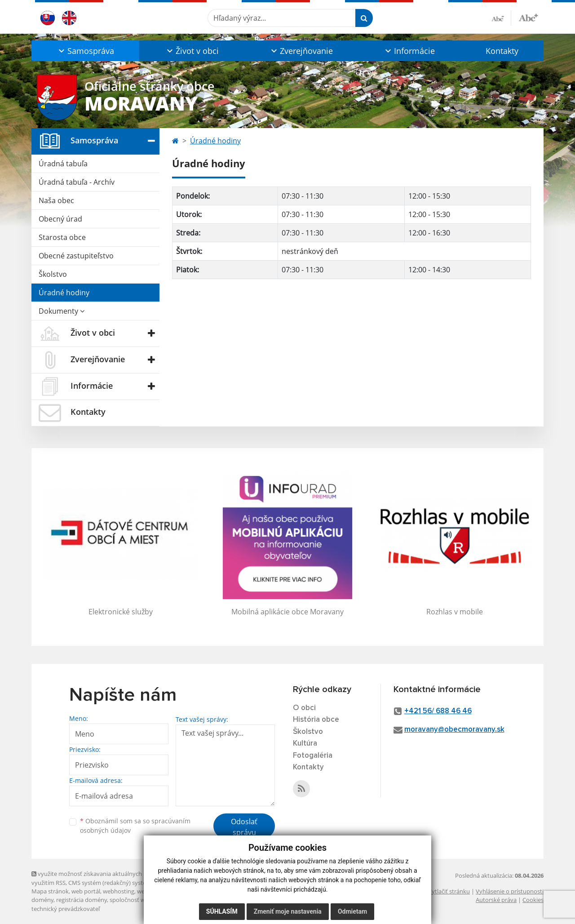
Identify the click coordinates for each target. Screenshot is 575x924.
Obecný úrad (60, 219)
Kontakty (502, 51)
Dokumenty (62, 311)
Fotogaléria (313, 756)
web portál (86, 891)
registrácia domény (82, 900)
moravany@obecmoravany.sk (454, 730)
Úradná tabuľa (63, 164)
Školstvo (53, 274)
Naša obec (56, 200)
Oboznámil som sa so (135, 826)
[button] (85, 51)
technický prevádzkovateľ (66, 909)
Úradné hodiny (64, 293)
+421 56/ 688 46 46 (438, 711)
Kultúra (305, 744)
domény (42, 900)
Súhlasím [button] (222, 911)
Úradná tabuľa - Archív (77, 182)
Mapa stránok (50, 891)
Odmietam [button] (352, 911)
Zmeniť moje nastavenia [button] (288, 911)
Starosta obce (62, 237)
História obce (316, 720)
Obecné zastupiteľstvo (76, 256)
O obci (304, 708)
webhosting (119, 891)
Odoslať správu (244, 827)
